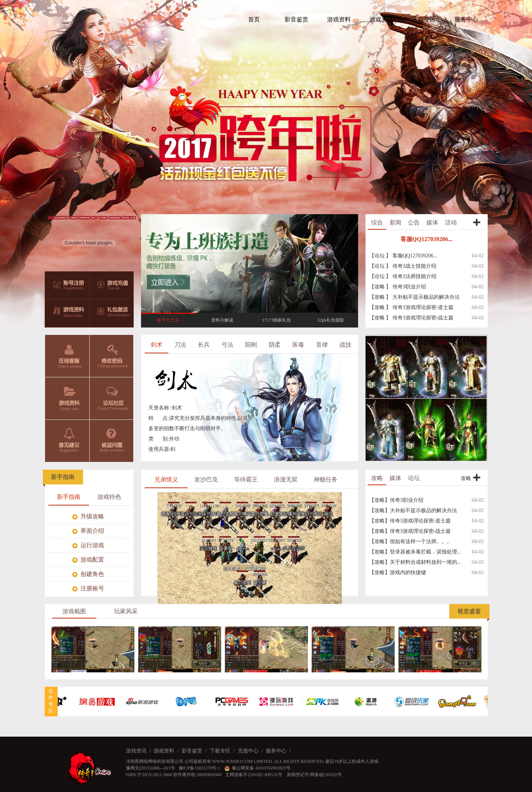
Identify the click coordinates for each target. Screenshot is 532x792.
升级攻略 (88, 516)
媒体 (432, 222)
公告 (414, 222)
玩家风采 (126, 611)
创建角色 (88, 574)
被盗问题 (112, 441)
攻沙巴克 (206, 479)
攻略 (377, 478)
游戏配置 (88, 560)
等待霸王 (246, 479)
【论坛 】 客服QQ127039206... (403, 256)
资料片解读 (222, 320)
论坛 (414, 478)
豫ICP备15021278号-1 (200, 768)
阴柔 (275, 345)
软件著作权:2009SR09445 (198, 775)
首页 (254, 19)
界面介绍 (88, 531)
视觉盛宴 (469, 611)
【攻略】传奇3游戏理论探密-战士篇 (410, 531)
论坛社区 (112, 398)
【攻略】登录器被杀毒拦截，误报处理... (415, 552)
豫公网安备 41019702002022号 (258, 768)
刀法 (180, 345)
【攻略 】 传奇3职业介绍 (398, 287)
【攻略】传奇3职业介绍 (396, 500)
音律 (322, 345)
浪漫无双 (286, 479)
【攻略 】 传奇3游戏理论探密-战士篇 (411, 318)
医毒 (298, 345)
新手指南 (63, 477)
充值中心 (248, 751)
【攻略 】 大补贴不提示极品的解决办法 (414, 297)
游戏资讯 (136, 751)
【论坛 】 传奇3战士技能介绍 (403, 266)
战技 (346, 345)
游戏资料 (67, 398)
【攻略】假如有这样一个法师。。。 (411, 541)
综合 (377, 222)
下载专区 (220, 751)
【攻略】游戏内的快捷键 (398, 572)
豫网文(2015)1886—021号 (151, 768)
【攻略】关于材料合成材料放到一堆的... (415, 562)
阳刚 (251, 345)
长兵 (204, 345)
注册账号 (88, 588)
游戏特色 (109, 497)
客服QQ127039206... (427, 239)
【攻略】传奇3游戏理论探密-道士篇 (410, 521)
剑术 (157, 345)
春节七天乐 (168, 320)
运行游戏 (88, 545)
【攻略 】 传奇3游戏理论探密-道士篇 (411, 307)
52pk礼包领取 (331, 320)
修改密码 (112, 356)
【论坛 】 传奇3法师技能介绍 (403, 276)
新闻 (395, 222)
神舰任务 (326, 479)
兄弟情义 (166, 479)
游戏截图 (74, 611)
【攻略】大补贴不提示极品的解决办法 (413, 510)
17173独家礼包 (277, 320)
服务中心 (276, 751)
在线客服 (67, 356)
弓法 (227, 345)
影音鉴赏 (192, 751)
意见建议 (67, 441)
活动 (451, 222)
